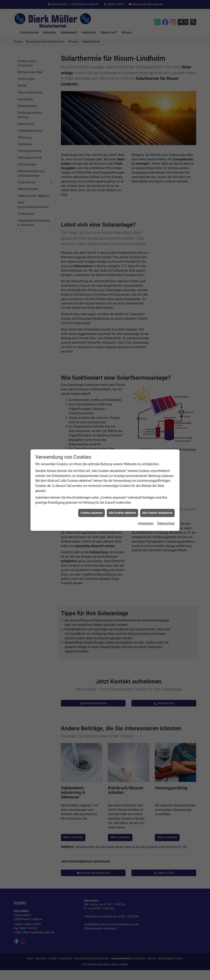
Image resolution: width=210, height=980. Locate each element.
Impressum (146, 523)
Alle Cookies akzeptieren (157, 513)
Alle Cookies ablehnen (122, 513)
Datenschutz (166, 523)
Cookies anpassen (92, 513)
